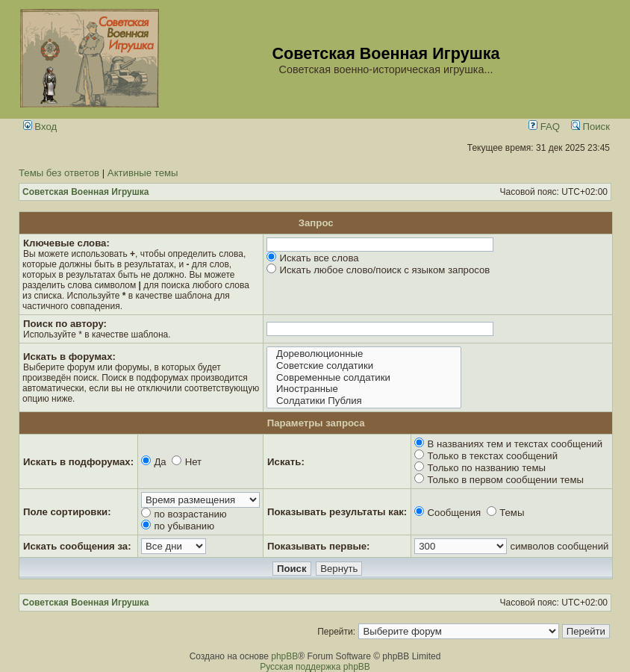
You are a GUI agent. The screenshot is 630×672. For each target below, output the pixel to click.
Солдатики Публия (364, 401)
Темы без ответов (59, 173)
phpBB (284, 656)
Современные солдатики (364, 378)
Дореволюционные (364, 354)
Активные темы (143, 173)
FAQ (544, 127)
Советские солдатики (364, 366)
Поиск (590, 127)
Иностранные (364, 389)
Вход (40, 127)
